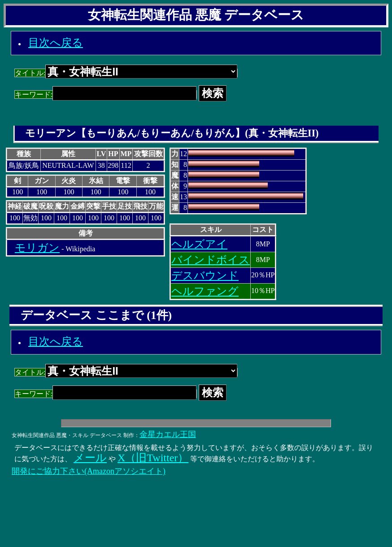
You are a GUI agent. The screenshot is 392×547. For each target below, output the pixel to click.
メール (90, 458)
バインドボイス (211, 260)
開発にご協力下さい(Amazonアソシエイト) (89, 471)
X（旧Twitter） (153, 458)
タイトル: (126, 73)
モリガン (37, 248)
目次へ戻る (56, 43)
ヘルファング (205, 291)
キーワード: (106, 94)
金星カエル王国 (168, 434)
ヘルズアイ (199, 244)
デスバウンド (205, 276)
